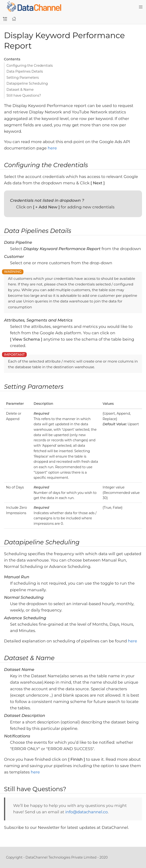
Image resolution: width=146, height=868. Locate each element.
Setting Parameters (23, 78)
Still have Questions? (24, 95)
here (52, 148)
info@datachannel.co (86, 812)
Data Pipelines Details (25, 71)
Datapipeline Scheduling (27, 83)
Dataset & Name (20, 90)
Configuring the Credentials (30, 66)
